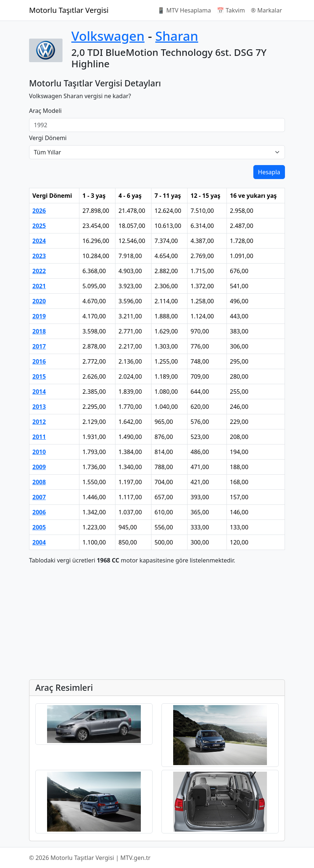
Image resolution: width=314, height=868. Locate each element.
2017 (39, 346)
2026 (39, 211)
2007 (39, 497)
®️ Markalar (266, 10)
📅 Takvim (231, 10)
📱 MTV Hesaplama (184, 10)
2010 (39, 452)
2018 (39, 331)
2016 (39, 361)
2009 (39, 467)
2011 (39, 437)
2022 (39, 271)
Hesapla (269, 172)
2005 (39, 527)
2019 (39, 316)
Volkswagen (108, 36)
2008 (39, 482)
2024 (39, 241)
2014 (39, 392)
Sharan (177, 36)
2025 (39, 226)
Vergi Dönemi (48, 138)
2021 (39, 286)
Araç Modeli (45, 111)
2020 (39, 301)
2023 (39, 256)
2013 (39, 407)
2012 (39, 422)
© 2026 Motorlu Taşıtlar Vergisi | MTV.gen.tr (90, 858)
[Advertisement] (157, 622)
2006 (39, 512)
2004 (39, 542)
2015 (39, 376)
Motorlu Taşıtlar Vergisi (69, 10)
